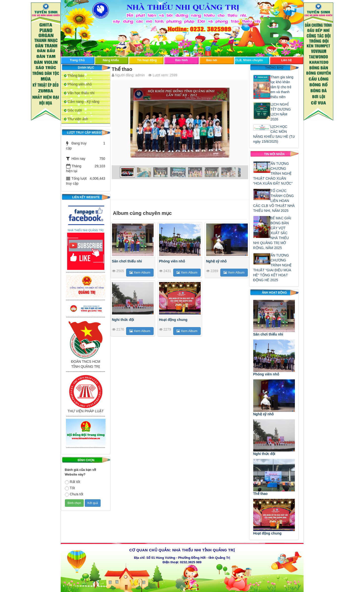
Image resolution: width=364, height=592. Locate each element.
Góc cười (75, 110)
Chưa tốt (74, 494)
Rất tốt (73, 482)
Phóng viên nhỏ (80, 84)
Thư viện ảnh (78, 119)
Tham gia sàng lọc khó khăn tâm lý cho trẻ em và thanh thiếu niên (282, 87)
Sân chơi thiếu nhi (127, 261)
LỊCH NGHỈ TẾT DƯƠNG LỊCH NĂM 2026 (281, 112)
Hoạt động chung (173, 320)
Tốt (70, 488)
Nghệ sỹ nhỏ (216, 261)
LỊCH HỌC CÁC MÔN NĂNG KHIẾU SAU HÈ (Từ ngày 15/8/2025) (274, 134)
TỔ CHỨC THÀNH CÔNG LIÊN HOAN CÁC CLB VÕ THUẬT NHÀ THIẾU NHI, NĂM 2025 (274, 201)
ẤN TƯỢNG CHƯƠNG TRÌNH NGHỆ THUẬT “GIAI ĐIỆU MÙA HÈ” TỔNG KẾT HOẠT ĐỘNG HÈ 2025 (273, 268)
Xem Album (140, 272)
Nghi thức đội (123, 320)
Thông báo (76, 76)
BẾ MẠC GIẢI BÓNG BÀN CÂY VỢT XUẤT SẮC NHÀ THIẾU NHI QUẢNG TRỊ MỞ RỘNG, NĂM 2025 (272, 233)
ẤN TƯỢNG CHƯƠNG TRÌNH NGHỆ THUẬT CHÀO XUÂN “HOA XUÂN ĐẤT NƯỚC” (273, 173)
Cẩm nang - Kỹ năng (84, 102)
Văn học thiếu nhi (81, 93)
